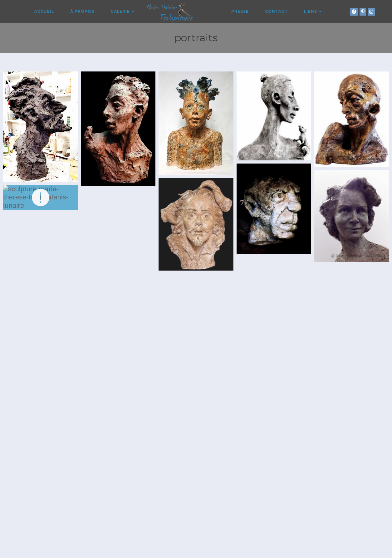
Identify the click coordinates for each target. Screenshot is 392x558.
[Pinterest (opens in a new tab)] (363, 12)
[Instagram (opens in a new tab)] (371, 12)
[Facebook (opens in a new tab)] (354, 12)
